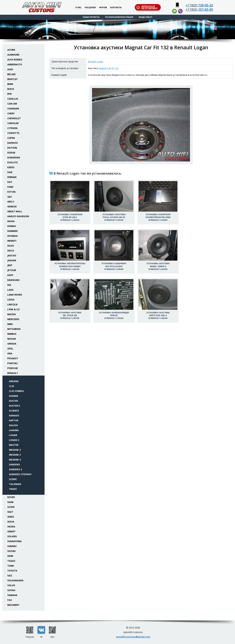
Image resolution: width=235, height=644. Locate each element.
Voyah (11, 590)
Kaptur (14, 420)
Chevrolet (14, 118)
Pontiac (13, 363)
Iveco (11, 251)
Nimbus (12, 334)
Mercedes (13, 319)
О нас (78, 8)
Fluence (14, 411)
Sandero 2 (15, 469)
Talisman (15, 484)
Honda (12, 226)
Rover (11, 497)
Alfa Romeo (15, 60)
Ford (10, 187)
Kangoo (14, 415)
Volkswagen (15, 580)
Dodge (11, 153)
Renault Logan (95, 61)
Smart (11, 531)
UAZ (10, 576)
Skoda (11, 527)
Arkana (14, 381)
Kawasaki (13, 280)
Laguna (14, 430)
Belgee (12, 74)
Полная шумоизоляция (119, 17)
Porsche (13, 368)
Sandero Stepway (20, 474)
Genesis (12, 206)
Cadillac (13, 99)
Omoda (12, 344)
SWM (10, 556)
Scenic (13, 479)
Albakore (13, 55)
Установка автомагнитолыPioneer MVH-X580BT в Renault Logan (70, 266)
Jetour (12, 270)
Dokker (14, 396)
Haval (11, 221)
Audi (10, 69)
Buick (11, 89)
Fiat (10, 182)
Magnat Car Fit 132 (109, 68)
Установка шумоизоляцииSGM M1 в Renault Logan (114, 315)
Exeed (11, 167)
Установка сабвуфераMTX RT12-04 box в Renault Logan (114, 266)
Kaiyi (10, 275)
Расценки (90, 8)
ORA (10, 353)
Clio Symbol (17, 391)
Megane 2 (15, 450)
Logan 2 (14, 440)
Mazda (12, 314)
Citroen (12, 128)
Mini (10, 324)
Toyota (12, 571)
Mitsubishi (14, 329)
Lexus (11, 300)
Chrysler (13, 123)
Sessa (11, 522)
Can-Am (12, 104)
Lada (10, 290)
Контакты (116, 8)
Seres (11, 517)
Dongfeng (14, 157)
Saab (10, 502)
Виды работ (146, 17)
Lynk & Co (13, 309)
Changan (13, 109)
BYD (10, 94)
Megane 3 (15, 455)
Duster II (14, 406)
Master (14, 445)
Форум (103, 8)
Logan (13, 435)
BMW (10, 84)
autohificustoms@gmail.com (133, 637)
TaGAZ (11, 561)
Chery (11, 113)
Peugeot (13, 358)
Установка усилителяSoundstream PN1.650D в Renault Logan (158, 217)
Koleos (13, 425)
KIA (9, 285)
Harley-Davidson (18, 216)
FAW (10, 172)
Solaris (12, 536)
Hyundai (12, 236)
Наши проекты (91, 17)
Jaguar (12, 260)
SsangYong (14, 541)
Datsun (12, 148)
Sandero (14, 464)
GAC (10, 197)
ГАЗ (10, 600)
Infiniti (12, 241)
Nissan (12, 339)
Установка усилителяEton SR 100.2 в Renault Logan (70, 217)
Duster (13, 401)
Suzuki (11, 551)
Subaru (12, 546)
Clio (12, 386)
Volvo (11, 585)
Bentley (12, 79)
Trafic (13, 489)
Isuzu (11, 246)
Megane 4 (15, 460)
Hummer (12, 231)
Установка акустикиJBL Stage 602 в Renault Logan (70, 315)
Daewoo (13, 143)
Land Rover (15, 295)
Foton (11, 192)
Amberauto (15, 64)
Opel (10, 349)
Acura (11, 50)
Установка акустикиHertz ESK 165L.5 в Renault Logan (158, 315)
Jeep (10, 265)
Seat (10, 512)
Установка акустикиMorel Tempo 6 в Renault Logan (158, 266)
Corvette (13, 133)
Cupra (11, 138)
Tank (11, 566)
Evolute (13, 162)
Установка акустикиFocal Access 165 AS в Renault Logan (114, 217)
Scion (11, 507)
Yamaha (12, 595)
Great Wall (15, 211)
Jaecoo (12, 255)
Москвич (13, 605)
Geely (11, 202)
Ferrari (12, 177)
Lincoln (12, 304)
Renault (13, 373)
